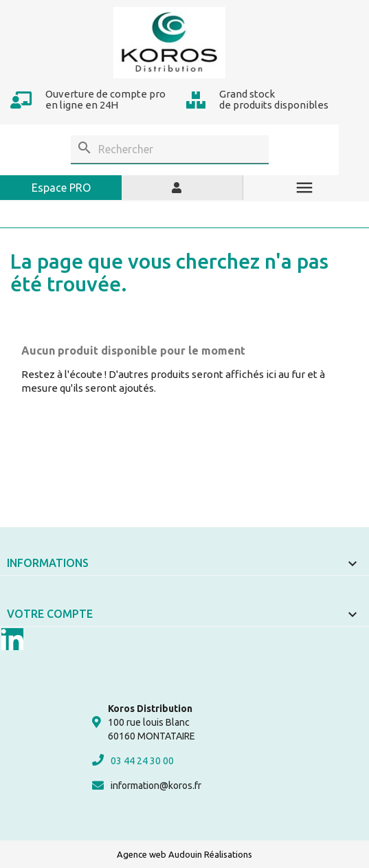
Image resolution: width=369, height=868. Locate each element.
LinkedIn (12, 639)
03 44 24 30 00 (133, 760)
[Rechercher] (170, 149)
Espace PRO (61, 188)
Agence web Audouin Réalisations (184, 854)
